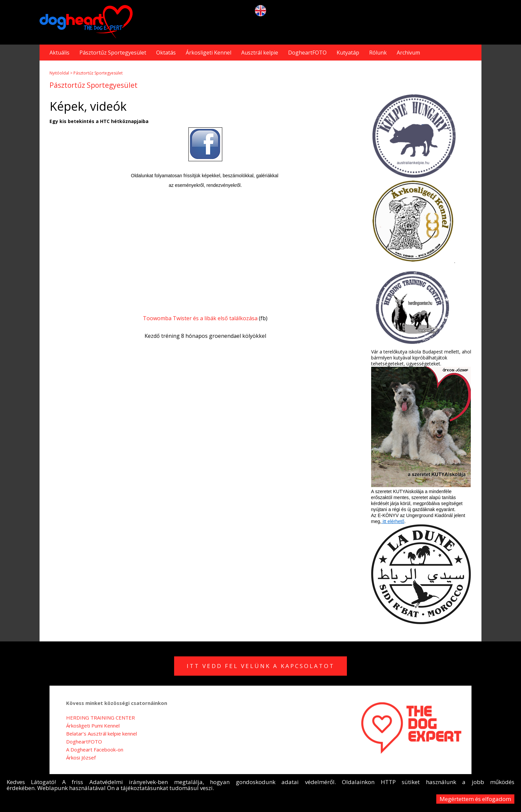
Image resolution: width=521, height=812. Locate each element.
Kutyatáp (348, 53)
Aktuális (59, 53)
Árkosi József (81, 757)
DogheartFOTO (307, 53)
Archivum (408, 53)
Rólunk (378, 53)
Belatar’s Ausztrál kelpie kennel (102, 734)
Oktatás (166, 53)
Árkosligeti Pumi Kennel (93, 726)
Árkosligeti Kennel (208, 53)
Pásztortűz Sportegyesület (113, 53)
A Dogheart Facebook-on (95, 749)
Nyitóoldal (59, 73)
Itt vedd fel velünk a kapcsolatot (261, 666)
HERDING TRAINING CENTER (101, 718)
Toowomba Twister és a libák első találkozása (200, 318)
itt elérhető (393, 521)
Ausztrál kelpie (260, 53)
